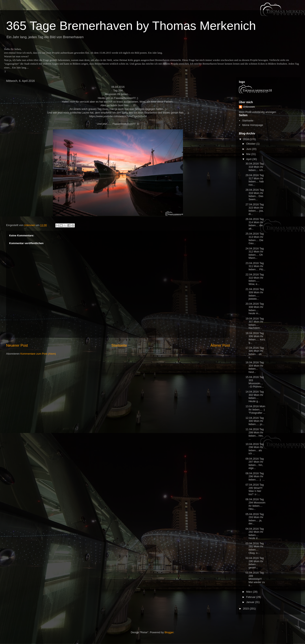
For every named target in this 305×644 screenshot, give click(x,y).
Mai (249, 154)
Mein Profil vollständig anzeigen (258, 112)
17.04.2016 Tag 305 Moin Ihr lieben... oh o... (254, 353)
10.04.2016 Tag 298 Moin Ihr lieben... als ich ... (254, 449)
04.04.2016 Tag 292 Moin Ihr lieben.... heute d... (254, 534)
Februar (251, 597)
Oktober (251, 144)
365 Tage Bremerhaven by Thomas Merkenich (131, 26)
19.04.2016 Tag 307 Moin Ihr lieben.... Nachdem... (254, 323)
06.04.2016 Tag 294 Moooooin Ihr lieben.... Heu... (255, 504)
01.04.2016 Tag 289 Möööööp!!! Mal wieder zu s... (255, 579)
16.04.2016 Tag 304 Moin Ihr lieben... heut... (254, 367)
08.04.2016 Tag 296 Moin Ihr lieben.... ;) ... (255, 476)
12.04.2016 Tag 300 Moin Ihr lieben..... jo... (255, 421)
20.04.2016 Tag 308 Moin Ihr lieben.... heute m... (254, 308)
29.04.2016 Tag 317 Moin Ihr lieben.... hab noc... (254, 180)
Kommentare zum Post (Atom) (38, 354)
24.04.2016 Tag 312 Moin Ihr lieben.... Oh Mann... (254, 253)
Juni (249, 149)
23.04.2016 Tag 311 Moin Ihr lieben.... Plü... (255, 266)
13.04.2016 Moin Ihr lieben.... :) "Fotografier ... (255, 409)
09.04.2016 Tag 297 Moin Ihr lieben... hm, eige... (254, 463)
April (249, 159)
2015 (246, 609)
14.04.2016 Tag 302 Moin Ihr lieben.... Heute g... (254, 396)
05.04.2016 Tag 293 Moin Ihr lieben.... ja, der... (254, 519)
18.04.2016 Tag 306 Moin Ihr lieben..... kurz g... (255, 338)
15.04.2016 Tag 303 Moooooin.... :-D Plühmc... (255, 382)
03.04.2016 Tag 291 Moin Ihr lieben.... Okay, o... (254, 548)
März (250, 592)
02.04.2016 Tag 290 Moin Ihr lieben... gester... (254, 563)
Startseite (119, 345)
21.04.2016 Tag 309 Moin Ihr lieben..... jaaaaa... (254, 294)
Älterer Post (220, 345)
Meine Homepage (253, 125)
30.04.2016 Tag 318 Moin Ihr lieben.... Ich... (255, 167)
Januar (251, 602)
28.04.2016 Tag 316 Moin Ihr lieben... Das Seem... (254, 195)
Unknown (249, 107)
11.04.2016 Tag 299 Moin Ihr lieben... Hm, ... (254, 434)
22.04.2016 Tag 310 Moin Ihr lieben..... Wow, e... (254, 279)
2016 (246, 139)
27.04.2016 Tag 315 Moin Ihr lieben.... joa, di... (254, 209)
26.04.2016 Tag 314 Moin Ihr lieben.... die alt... (254, 224)
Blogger (169, 632)
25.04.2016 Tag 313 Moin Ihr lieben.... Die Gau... (254, 238)
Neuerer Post (17, 345)
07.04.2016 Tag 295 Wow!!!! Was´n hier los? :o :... (254, 489)
